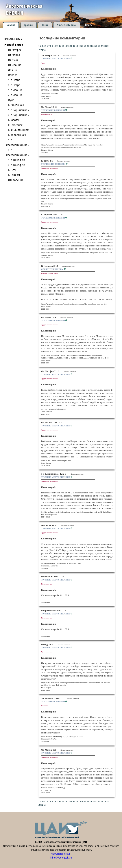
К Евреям (14, 175)
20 (82, 46)
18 (77, 46)
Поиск (89, 25)
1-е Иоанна (15, 90)
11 (57, 46)
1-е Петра (14, 80)
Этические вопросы (53, 164)
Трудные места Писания (56, 59)
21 (85, 46)
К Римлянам (16, 105)
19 (80, 46)
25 (96, 46)
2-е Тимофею (17, 165)
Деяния (13, 70)
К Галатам (14, 120)
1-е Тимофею (17, 160)
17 (74, 46)
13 (63, 46)
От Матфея (15, 50)
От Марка (14, 55)
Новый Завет (14, 45)
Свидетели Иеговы (53, 269)
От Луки (13, 60)
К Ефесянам (16, 125)
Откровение (16, 180)
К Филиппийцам (19, 130)
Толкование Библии (53, 110)
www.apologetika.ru (61, 854)
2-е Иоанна (15, 95)
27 (102, 46)
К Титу (12, 170)
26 (99, 46)
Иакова (13, 75)
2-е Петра (14, 85)
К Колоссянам (17, 135)
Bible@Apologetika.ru (61, 858)
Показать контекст (70, 56)
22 (88, 46)
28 (105, 46)
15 (68, 46)
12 (60, 46)
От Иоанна (15, 65)
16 (71, 46)
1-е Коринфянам (19, 110)
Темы (45, 25)
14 (66, 46)
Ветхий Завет (14, 39)
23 (91, 46)
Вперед (42, 49)
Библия (11, 25)
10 (55, 46)
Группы (29, 25)
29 (107, 46)
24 (93, 46)
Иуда (11, 100)
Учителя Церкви (67, 25)
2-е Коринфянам (19, 115)
